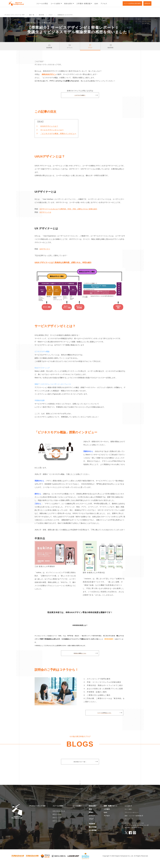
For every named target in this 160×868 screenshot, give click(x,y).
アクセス (107, 821)
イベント (92, 821)
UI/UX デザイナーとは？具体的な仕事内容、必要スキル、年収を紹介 (63, 268)
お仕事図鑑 (93, 836)
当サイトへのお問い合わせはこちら (136, 831)
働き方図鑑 (93, 832)
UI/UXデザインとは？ (49, 132)
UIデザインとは (45, 218)
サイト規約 (128, 815)
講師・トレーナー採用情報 (133, 821)
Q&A (106, 818)
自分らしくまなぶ (58, 823)
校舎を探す (93, 811)
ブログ (91, 824)
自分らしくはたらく (59, 826)
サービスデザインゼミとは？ (52, 135)
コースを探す (77, 811)
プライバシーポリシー (132, 818)
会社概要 (127, 811)
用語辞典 (92, 829)
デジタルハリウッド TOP (37, 811)
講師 (90, 814)
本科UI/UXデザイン (49, 80)
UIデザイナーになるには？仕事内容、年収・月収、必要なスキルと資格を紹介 (68, 214)
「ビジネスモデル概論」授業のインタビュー (58, 139)
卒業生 (91, 818)
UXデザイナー (45, 254)
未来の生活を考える (59, 816)
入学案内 (107, 814)
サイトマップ (129, 824)
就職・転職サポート (111, 811)
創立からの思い (57, 820)
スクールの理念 (58, 811)
